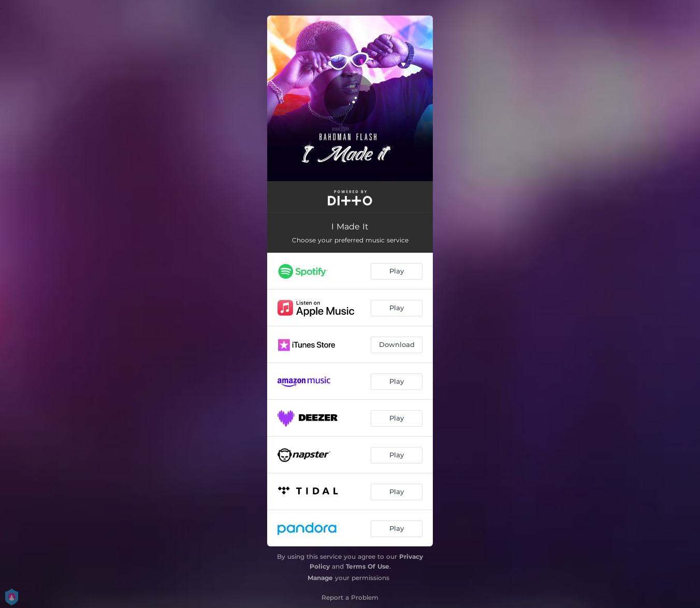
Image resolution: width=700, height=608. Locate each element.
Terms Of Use (368, 566)
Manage (320, 578)
